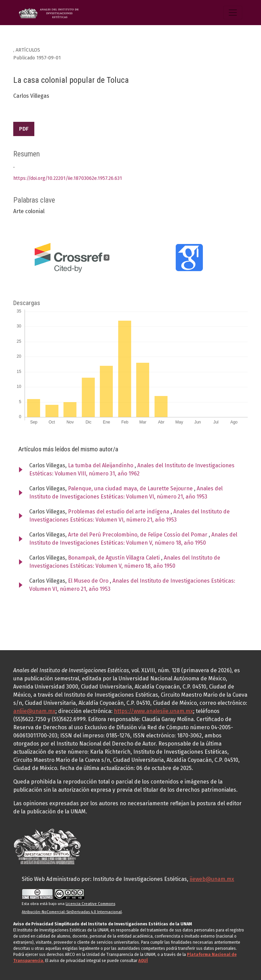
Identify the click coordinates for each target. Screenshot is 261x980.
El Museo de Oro (89, 581)
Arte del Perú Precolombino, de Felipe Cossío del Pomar (138, 535)
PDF (24, 129)
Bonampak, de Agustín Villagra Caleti (115, 558)
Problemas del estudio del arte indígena (119, 512)
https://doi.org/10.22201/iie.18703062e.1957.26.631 (68, 178)
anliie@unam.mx (34, 711)
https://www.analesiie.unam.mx (153, 711)
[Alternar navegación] (233, 13)
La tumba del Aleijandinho (101, 465)
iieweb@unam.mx (212, 879)
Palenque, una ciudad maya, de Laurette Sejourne (131, 488)
